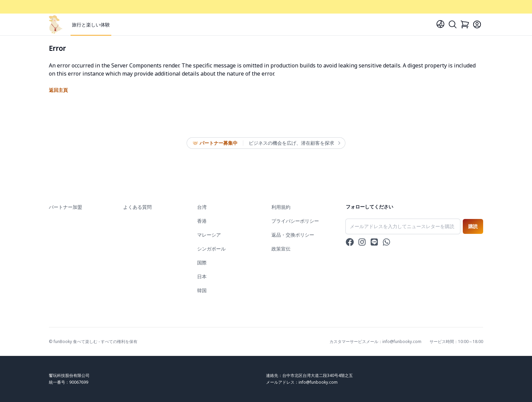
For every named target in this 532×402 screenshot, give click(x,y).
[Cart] (465, 24)
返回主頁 (58, 90)
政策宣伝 (281, 249)
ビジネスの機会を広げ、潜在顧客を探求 (294, 143)
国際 (202, 263)
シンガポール (211, 249)
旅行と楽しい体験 (91, 25)
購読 (473, 226)
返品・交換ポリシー (293, 235)
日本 (202, 276)
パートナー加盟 (65, 207)
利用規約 (281, 207)
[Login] (477, 24)
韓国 (202, 290)
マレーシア (209, 235)
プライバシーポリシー (295, 221)
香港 (202, 221)
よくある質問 (137, 207)
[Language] (440, 24)
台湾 (202, 207)
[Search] (453, 24)
